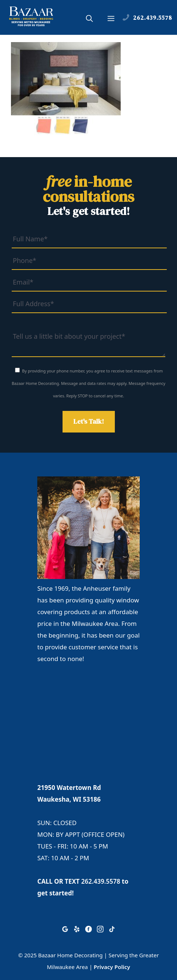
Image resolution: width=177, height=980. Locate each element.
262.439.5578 (101, 881)
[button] (89, 19)
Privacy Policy (112, 967)
